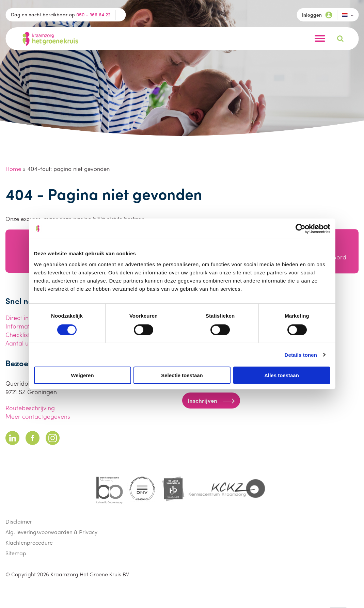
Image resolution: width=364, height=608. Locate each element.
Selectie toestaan (182, 375)
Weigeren (82, 375)
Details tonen (301, 355)
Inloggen (317, 15)
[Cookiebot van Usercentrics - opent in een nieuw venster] (300, 229)
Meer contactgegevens (38, 416)
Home (13, 169)
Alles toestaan (282, 375)
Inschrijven (211, 400)
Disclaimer (19, 521)
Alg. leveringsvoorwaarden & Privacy (51, 532)
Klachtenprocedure (29, 542)
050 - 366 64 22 (93, 14)
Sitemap (16, 553)
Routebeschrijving (30, 408)
